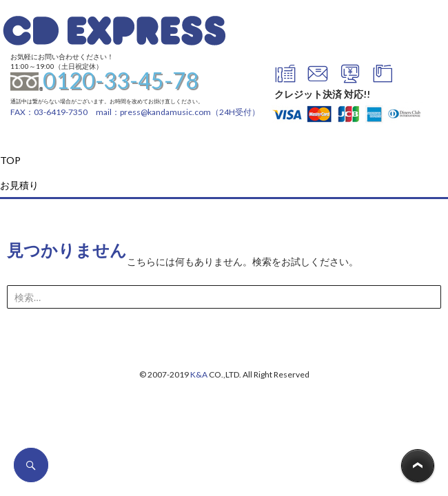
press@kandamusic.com (165, 112)
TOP (10, 160)
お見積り (19, 185)
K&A (199, 374)
